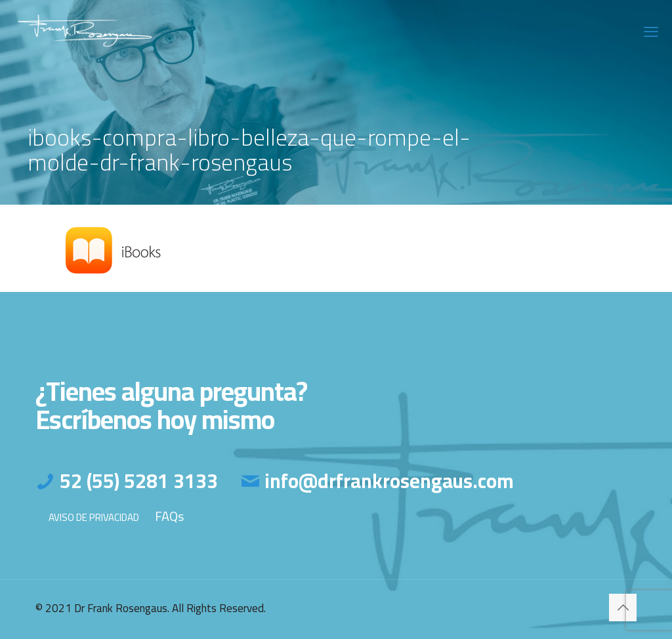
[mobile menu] (651, 31)
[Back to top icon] (623, 608)
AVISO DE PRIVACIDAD (94, 517)
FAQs (169, 516)
